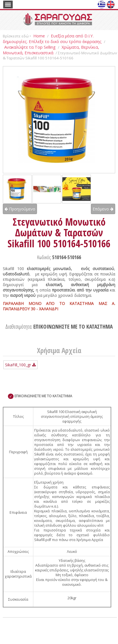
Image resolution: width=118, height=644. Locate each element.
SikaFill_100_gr (20, 365)
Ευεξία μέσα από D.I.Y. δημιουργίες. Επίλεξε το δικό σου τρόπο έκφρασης (52, 39)
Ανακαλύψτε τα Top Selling (30, 47)
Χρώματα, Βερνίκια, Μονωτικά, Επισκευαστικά (51, 50)
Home (39, 36)
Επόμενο (103, 209)
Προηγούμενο (20, 209)
